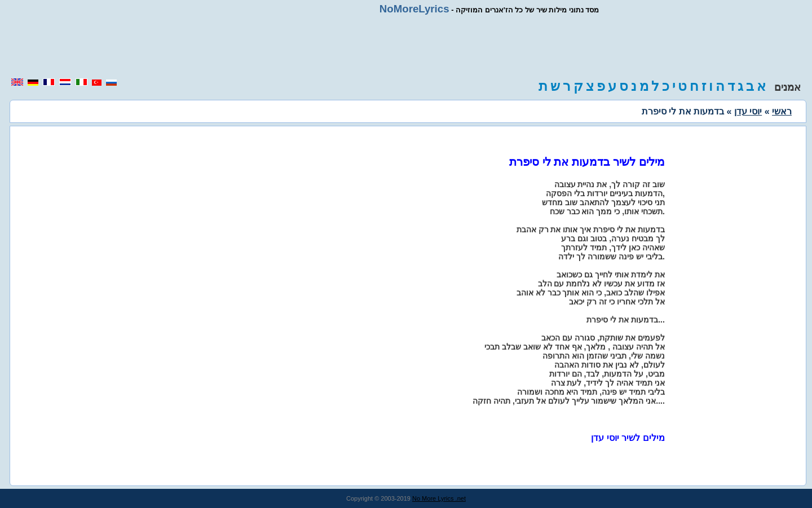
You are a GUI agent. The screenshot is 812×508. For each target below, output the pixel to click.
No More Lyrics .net (439, 498)
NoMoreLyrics (414, 9)
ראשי (782, 111)
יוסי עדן (748, 111)
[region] (406, 46)
